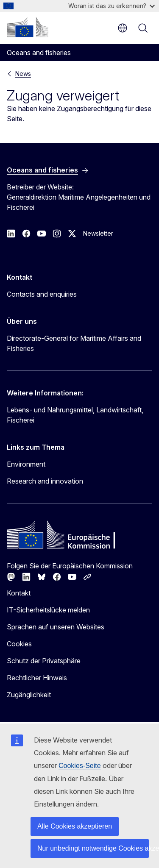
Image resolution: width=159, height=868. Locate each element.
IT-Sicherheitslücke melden (48, 610)
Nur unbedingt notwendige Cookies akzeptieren (93, 848)
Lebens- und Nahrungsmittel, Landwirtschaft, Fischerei (75, 415)
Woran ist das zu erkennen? (112, 6)
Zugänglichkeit (29, 695)
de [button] (123, 28)
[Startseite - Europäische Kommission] (28, 27)
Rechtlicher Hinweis (37, 678)
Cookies (19, 644)
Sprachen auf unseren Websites (56, 627)
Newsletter (98, 233)
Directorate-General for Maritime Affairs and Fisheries (74, 343)
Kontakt (19, 593)
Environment (26, 464)
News (23, 74)
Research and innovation (45, 481)
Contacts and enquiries (42, 294)
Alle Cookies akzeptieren (75, 826)
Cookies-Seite (80, 766)
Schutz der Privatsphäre (44, 661)
